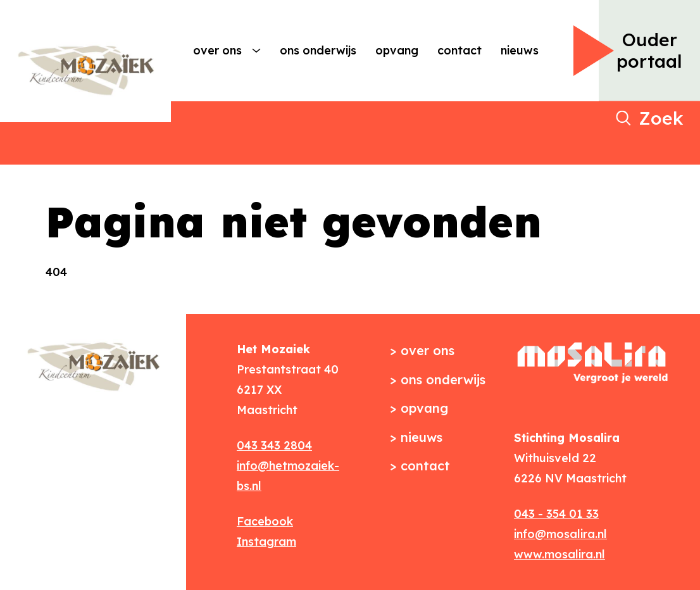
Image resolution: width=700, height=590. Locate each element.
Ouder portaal (649, 50)
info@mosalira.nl (560, 534)
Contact (459, 50)
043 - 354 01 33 (556, 514)
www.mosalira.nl (559, 554)
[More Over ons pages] (256, 51)
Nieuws (520, 50)
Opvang (397, 50)
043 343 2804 (274, 445)
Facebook (265, 521)
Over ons (217, 50)
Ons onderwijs (318, 50)
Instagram (266, 542)
